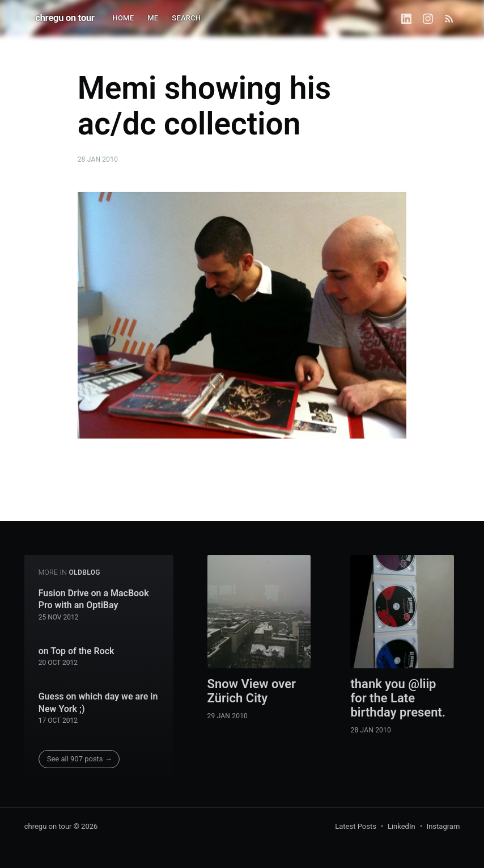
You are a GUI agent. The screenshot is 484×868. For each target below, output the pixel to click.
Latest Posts (356, 826)
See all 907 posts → (80, 759)
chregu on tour (65, 18)
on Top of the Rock (77, 651)
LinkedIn (402, 826)
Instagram (443, 826)
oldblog (84, 572)
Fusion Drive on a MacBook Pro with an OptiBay (94, 599)
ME (153, 18)
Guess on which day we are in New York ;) (98, 703)
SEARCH (186, 18)
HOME (124, 18)
